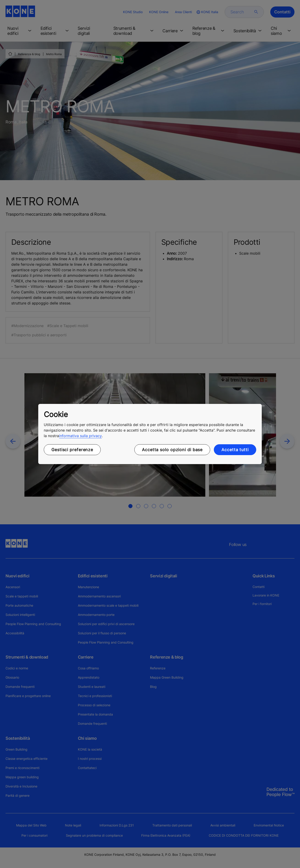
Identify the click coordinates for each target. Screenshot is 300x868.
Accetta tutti (235, 450)
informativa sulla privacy (80, 436)
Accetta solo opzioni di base (172, 450)
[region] (150, 434)
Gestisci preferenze (72, 450)
